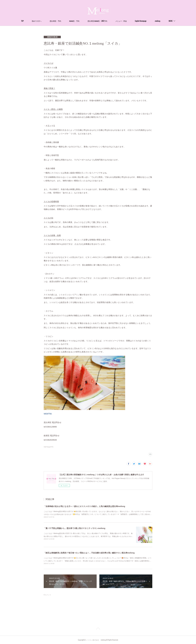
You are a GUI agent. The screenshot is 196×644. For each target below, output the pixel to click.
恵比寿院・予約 (55, 21)
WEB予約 (48, 414)
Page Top (98, 629)
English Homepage (141, 21)
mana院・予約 (74, 21)
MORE (171, 21)
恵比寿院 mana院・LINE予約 (97, 21)
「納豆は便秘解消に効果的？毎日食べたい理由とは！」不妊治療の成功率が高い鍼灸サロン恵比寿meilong (89, 553)
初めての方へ (37, 21)
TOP (22, 21)
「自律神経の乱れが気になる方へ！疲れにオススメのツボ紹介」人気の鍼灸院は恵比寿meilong (84, 506)
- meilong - (158, 21)
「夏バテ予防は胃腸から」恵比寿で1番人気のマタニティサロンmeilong (74, 528)
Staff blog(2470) (49, 447)
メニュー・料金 (121, 21)
